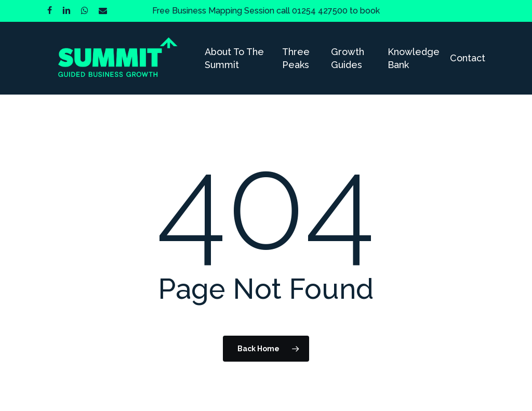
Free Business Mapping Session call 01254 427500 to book (266, 11)
